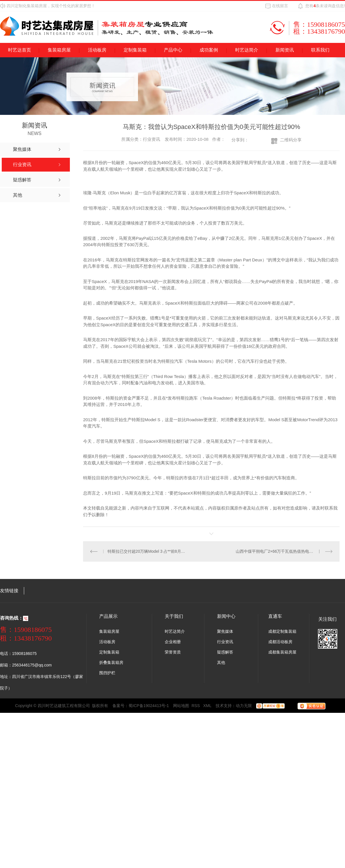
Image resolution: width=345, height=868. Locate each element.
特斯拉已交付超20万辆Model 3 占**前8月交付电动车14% (147, 551)
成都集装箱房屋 (282, 652)
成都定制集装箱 (282, 631)
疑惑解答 (225, 652)
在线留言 (280, 6)
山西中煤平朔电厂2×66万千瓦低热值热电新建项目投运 (284, 551)
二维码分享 (291, 140)
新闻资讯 (285, 50)
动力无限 (244, 706)
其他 (221, 662)
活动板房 (97, 50)
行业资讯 (225, 642)
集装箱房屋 (59, 50)
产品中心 (173, 50)
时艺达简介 (247, 50)
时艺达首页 (20, 50)
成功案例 (209, 50)
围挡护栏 (107, 673)
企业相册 (173, 642)
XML (207, 706)
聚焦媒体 (225, 631)
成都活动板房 (280, 642)
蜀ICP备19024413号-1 (149, 706)
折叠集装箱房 (111, 662)
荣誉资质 (173, 652)
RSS (196, 706)
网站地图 (181, 706)
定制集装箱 (135, 50)
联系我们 (320, 50)
